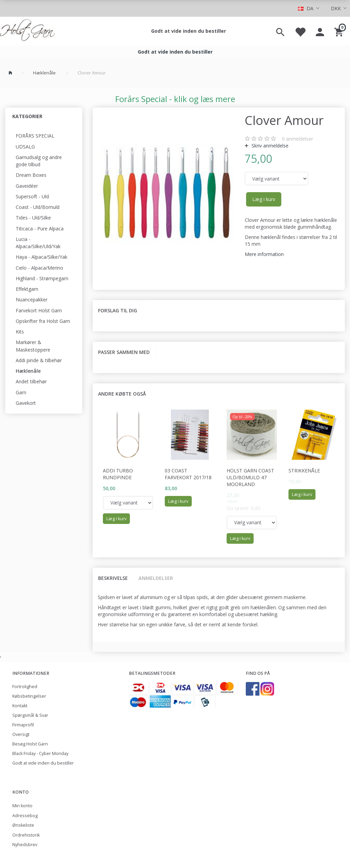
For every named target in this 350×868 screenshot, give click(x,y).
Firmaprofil (23, 725)
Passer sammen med (124, 352)
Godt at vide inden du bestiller (189, 31)
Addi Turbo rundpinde (118, 474)
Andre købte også (122, 394)
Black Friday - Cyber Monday (40, 753)
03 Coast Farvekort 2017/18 (188, 474)
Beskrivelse (113, 578)
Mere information (264, 254)
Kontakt (20, 706)
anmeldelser (298, 139)
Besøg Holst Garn (30, 744)
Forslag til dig (118, 310)
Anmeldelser (156, 578)
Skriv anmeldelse (269, 146)
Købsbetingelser (29, 696)
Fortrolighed (25, 687)
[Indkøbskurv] (340, 31)
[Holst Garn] (27, 31)
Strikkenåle (304, 471)
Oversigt (21, 734)
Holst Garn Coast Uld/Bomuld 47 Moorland (250, 477)
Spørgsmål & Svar (30, 715)
